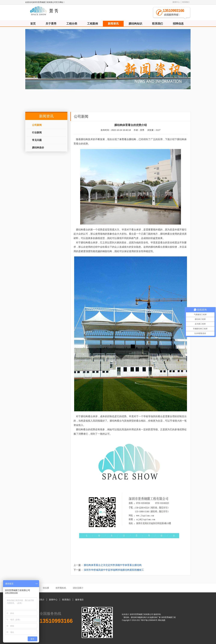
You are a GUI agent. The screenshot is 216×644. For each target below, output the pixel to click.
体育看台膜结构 (128, 139)
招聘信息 (178, 24)
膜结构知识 (135, 24)
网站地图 (162, 620)
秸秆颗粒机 (61, 588)
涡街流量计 (78, 588)
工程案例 (93, 24)
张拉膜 (46, 588)
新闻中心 (176, 2)
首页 (33, 24)
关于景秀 (51, 24)
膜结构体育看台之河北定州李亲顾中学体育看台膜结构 (113, 565)
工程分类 (72, 24)
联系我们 (186, 2)
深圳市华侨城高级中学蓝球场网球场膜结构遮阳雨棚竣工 (114, 570)
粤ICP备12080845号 (150, 620)
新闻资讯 (113, 24)
